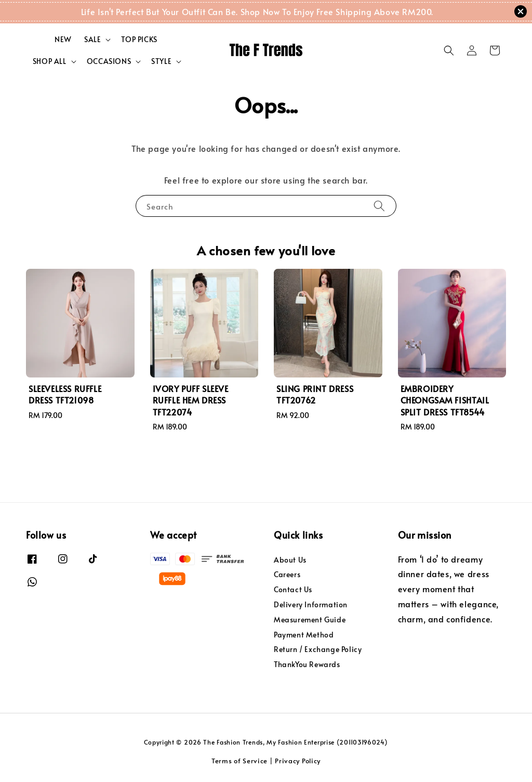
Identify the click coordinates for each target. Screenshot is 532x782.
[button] (449, 50)
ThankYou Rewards (307, 664)
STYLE (161, 61)
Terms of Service (240, 761)
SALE (92, 40)
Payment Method (304, 635)
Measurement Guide (310, 620)
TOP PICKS (139, 39)
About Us (290, 560)
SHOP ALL (50, 61)
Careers (287, 574)
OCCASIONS (109, 61)
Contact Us (293, 589)
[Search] (379, 206)
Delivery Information (311, 604)
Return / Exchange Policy (318, 649)
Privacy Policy (298, 761)
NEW (63, 39)
